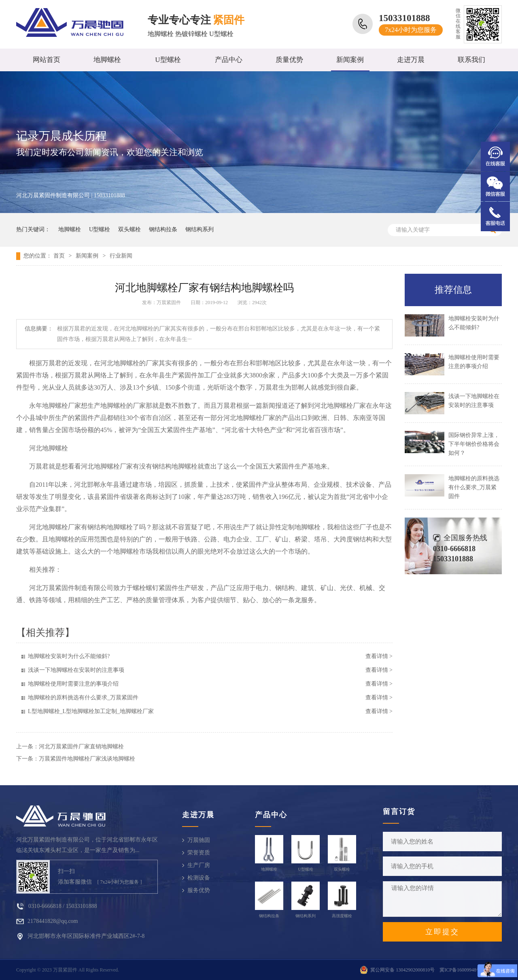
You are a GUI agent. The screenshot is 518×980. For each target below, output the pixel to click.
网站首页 (47, 60)
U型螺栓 (168, 60)
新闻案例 (350, 60)
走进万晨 (411, 60)
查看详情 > (379, 656)
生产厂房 (199, 865)
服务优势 (199, 890)
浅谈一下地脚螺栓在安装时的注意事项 (76, 670)
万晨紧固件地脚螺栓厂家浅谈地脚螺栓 (87, 759)
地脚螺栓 (107, 60)
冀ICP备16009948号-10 (464, 970)
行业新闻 (121, 256)
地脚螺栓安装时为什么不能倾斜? (69, 656)
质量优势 (289, 60)
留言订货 (399, 812)
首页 (59, 256)
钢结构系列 (200, 229)
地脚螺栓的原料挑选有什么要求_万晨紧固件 (83, 698)
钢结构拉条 (163, 229)
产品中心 (229, 60)
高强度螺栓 (342, 916)
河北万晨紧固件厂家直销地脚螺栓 (81, 747)
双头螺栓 (129, 229)
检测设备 (199, 878)
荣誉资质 (199, 853)
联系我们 (471, 60)
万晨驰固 (199, 840)
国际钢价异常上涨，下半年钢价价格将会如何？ (474, 444)
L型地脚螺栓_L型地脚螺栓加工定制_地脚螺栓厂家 (91, 711)
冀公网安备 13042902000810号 (402, 970)
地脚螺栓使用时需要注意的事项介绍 (73, 684)
